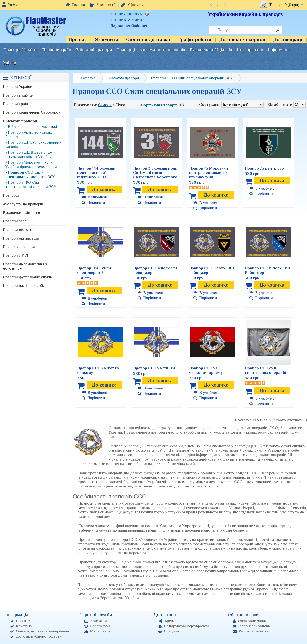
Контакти (21, 626)
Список (105, 105)
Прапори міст (15, 221)
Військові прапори (94, 50)
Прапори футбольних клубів (27, 277)
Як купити (107, 39)
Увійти (13, 5)
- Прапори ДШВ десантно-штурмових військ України (29, 155)
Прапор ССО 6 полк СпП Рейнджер (268, 270)
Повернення (97, 626)
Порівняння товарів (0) (162, 105)
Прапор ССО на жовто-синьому (99, 370)
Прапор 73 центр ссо (265, 168)
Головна (75, 5)
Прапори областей (19, 230)
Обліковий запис (250, 621)
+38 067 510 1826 (126, 14)
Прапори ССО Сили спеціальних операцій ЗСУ (192, 78)
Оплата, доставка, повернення (39, 631)
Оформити (132, 5)
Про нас (78, 39)
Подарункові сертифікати (184, 626)
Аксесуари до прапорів (162, 50)
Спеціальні (171, 631)
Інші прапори (250, 50)
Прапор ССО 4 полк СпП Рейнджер (156, 270)
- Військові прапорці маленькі (31, 127)
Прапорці (126, 50)
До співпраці (288, 39)
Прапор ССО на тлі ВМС (156, 368)
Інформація (279, 50)
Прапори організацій (21, 238)
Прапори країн (57, 50)
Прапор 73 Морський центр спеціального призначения (208, 173)
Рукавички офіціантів (211, 50)
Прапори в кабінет (19, 95)
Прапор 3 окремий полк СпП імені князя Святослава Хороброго (155, 173)
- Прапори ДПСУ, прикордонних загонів (33, 145)
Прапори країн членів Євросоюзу (32, 112)
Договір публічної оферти (36, 636)
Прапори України (20, 50)
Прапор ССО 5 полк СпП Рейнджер (211, 270)
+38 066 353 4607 (127, 20)
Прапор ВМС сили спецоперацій (94, 270)
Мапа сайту (97, 631)
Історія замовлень (251, 626)
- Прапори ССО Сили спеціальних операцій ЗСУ (30, 175)
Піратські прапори (19, 247)
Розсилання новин (252, 631)
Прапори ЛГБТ (16, 255)
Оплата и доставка (148, 39)
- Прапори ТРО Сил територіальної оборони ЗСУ (31, 185)
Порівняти (93, 202)
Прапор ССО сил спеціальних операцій (266, 370)
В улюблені (94, 197)
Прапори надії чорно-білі (25, 286)
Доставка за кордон (242, 39)
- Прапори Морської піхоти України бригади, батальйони (31, 165)
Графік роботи (195, 39)
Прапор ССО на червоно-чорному (206, 370)
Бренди (168, 621)
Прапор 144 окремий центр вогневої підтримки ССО (96, 173)
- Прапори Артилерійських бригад (29, 134)
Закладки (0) (103, 5)
